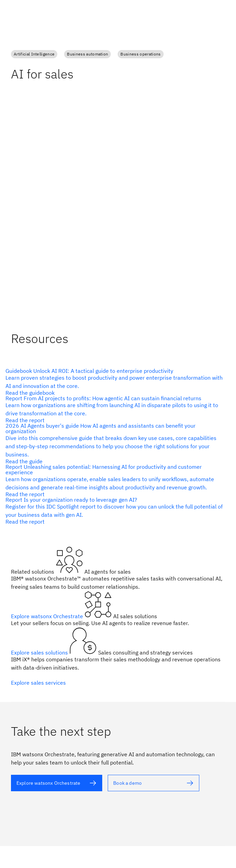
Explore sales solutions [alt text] (40, 652)
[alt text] (115, 382)
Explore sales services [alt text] (38, 683)
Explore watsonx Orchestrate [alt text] (48, 616)
